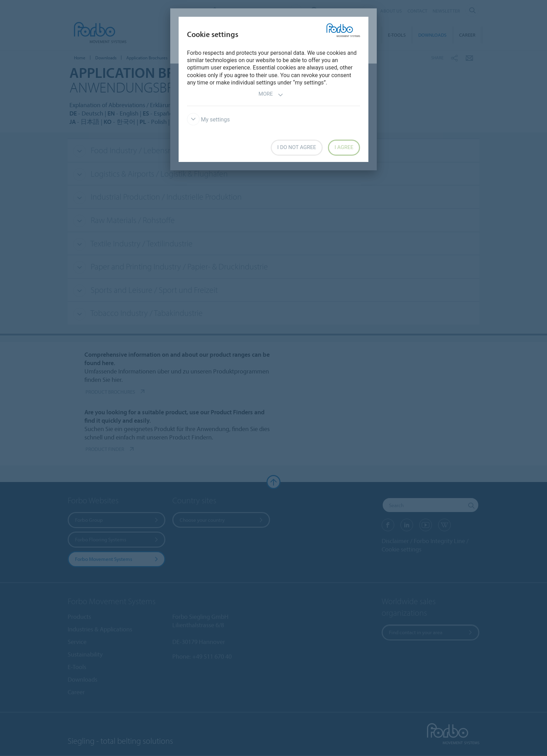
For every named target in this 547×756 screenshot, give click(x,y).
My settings (208, 120)
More (271, 95)
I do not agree (297, 147)
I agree (344, 147)
